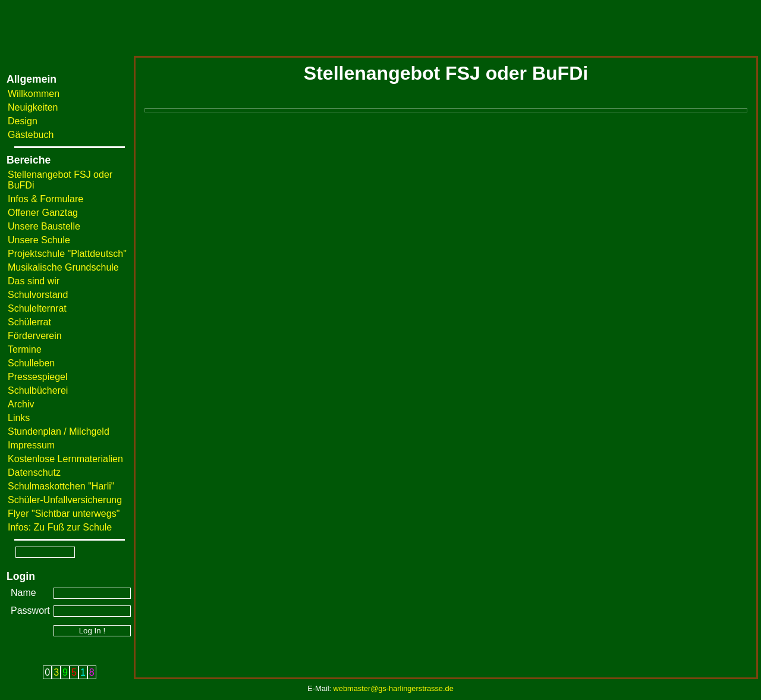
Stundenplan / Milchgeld (59, 431)
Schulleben (31, 363)
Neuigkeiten (33, 107)
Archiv (21, 404)
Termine (25, 349)
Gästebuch (31, 135)
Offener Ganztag (43, 213)
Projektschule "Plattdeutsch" (67, 254)
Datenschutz (34, 473)
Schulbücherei (38, 390)
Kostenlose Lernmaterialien (65, 459)
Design (23, 121)
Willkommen (34, 94)
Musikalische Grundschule (63, 267)
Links (19, 418)
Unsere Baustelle (44, 226)
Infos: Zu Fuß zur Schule (60, 527)
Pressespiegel (38, 377)
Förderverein (35, 336)
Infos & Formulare (45, 199)
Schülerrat (29, 322)
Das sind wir (34, 281)
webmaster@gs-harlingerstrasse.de (394, 688)
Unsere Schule (39, 240)
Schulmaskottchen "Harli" (61, 486)
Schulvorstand (38, 295)
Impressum (31, 445)
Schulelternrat (37, 308)
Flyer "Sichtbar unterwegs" (64, 514)
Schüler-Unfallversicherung (65, 500)
